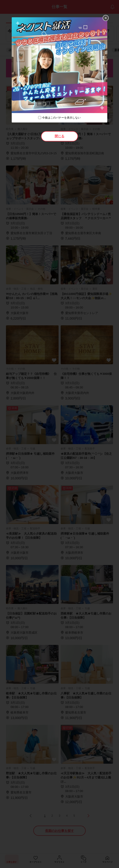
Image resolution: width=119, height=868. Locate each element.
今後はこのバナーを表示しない (61, 118)
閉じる (59, 136)
